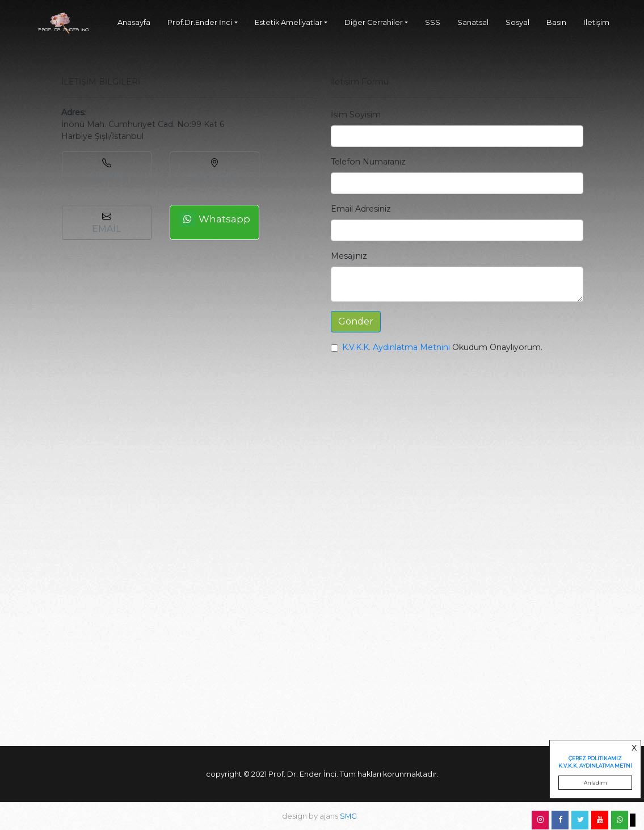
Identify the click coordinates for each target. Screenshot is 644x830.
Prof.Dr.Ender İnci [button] (200, 22)
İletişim (596, 22)
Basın (556, 22)
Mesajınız (349, 256)
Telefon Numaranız (368, 162)
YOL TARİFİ (214, 170)
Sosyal (517, 22)
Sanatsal (473, 22)
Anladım (595, 783)
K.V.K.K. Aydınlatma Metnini (396, 347)
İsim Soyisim (356, 115)
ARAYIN (106, 170)
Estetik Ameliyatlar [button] (289, 22)
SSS (433, 22)
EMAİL (106, 223)
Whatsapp (214, 219)
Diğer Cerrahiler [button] (374, 22)
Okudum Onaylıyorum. (442, 347)
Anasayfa (134, 22)
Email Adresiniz (361, 209)
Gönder (356, 321)
